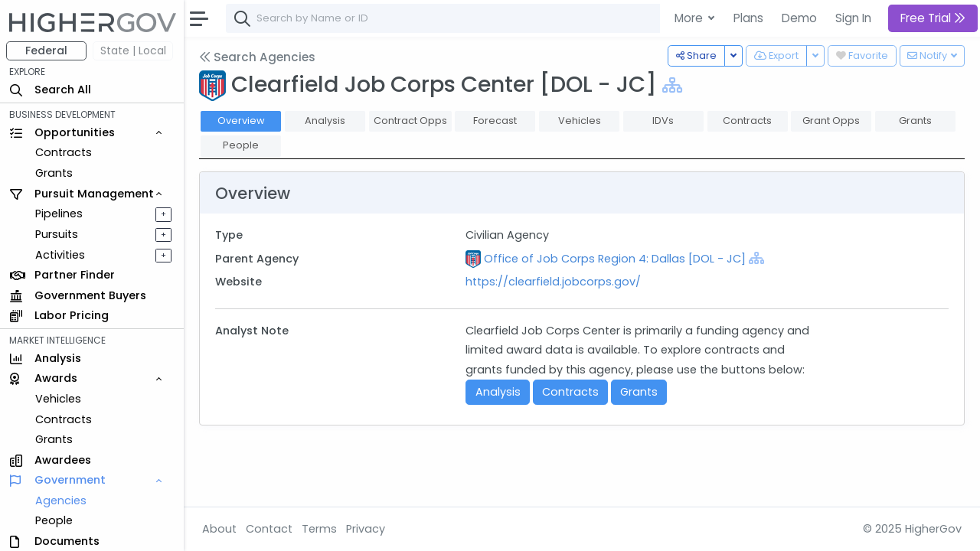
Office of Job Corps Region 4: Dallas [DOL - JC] (615, 259)
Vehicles (58, 399)
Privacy (366, 529)
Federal (46, 51)
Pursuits (57, 234)
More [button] (690, 18)
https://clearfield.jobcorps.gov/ (553, 282)
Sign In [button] (853, 18)
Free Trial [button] (933, 18)
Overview (241, 121)
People (54, 520)
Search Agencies (257, 57)
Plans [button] (748, 18)
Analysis (498, 392)
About (219, 529)
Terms (319, 529)
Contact (269, 529)
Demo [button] (799, 18)
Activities (60, 255)
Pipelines (59, 214)
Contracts (64, 152)
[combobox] (456, 18)
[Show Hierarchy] (672, 85)
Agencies (61, 500)
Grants (54, 173)
